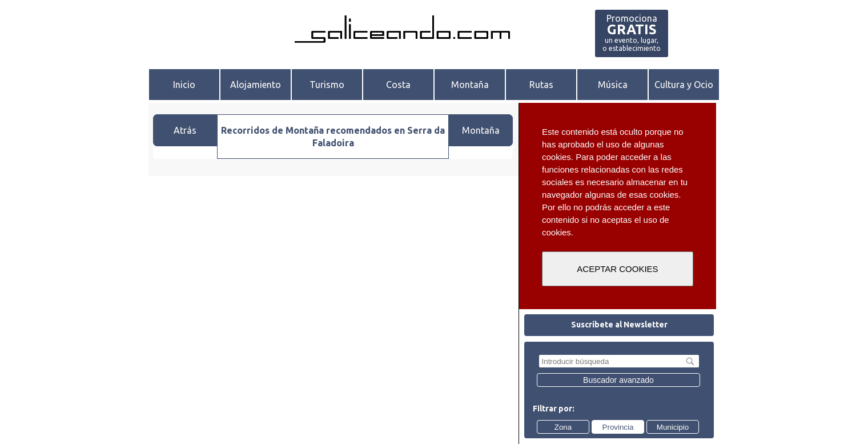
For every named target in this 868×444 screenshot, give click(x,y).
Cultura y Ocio (684, 85)
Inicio (184, 85)
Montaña (470, 85)
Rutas (541, 85)
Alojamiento (256, 85)
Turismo (327, 85)
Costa (398, 85)
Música (613, 85)
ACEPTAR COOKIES (617, 269)
